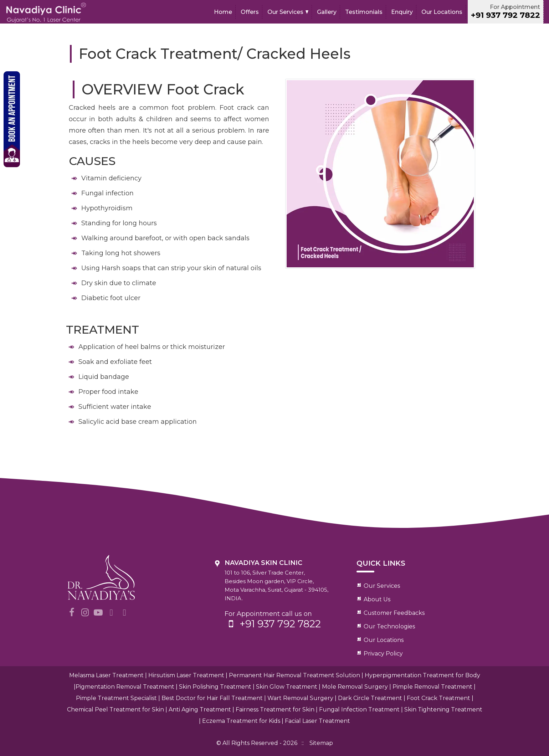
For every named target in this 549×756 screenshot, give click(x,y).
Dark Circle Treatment (370, 698)
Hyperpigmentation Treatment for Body (422, 675)
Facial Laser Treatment (317, 721)
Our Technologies (389, 626)
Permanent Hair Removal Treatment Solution (294, 675)
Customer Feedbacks (394, 613)
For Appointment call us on (283, 620)
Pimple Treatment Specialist (116, 698)
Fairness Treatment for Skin (275, 709)
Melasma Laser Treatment (106, 675)
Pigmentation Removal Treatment (125, 687)
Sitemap (321, 743)
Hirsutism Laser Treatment (186, 675)
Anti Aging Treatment (200, 709)
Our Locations (442, 12)
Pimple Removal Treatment (432, 687)
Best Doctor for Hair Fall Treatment (212, 698)
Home (223, 12)
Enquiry (402, 12)
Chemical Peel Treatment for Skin (116, 709)
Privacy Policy (383, 654)
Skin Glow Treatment (287, 687)
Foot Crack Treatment (438, 698)
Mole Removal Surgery (355, 687)
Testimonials (364, 12)
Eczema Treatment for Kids (241, 721)
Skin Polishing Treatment (215, 687)
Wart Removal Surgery (300, 698)
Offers (250, 12)
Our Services (285, 12)
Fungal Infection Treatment (359, 709)
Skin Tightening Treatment (443, 709)
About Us (377, 599)
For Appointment (506, 12)
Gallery (327, 12)
